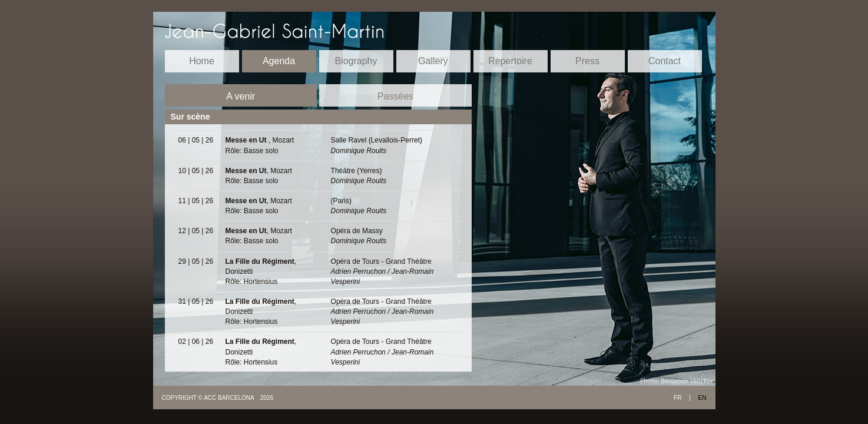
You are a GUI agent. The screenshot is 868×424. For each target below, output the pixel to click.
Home (202, 61)
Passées (395, 96)
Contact (665, 61)
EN (703, 398)
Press (587, 61)
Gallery (433, 61)
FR (677, 398)
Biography (356, 61)
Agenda (279, 61)
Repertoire (510, 61)
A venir (241, 96)
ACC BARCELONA (229, 398)
